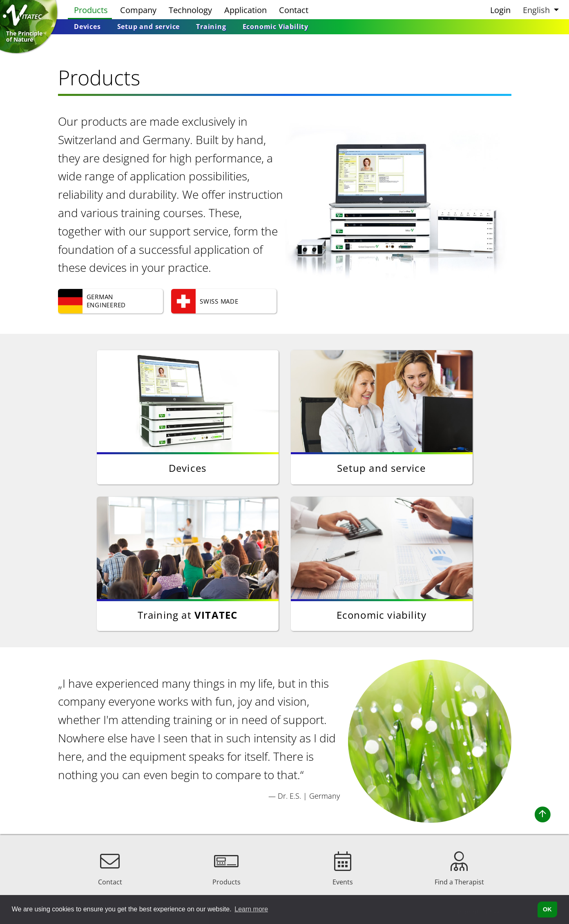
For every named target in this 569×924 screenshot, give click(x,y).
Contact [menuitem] (294, 10)
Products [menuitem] (91, 10)
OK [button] (547, 909)
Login (500, 10)
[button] (540, 10)
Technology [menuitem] (190, 10)
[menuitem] (87, 27)
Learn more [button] (251, 909)
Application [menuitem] (245, 10)
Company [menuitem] (138, 10)
